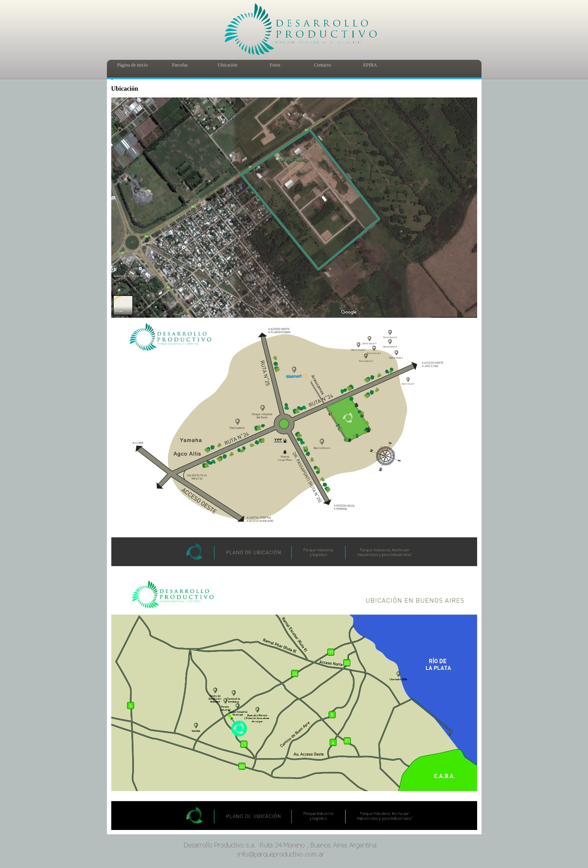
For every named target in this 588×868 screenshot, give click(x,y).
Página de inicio (132, 65)
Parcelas (180, 65)
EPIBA (370, 65)
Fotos (275, 65)
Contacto (323, 65)
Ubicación (227, 65)
